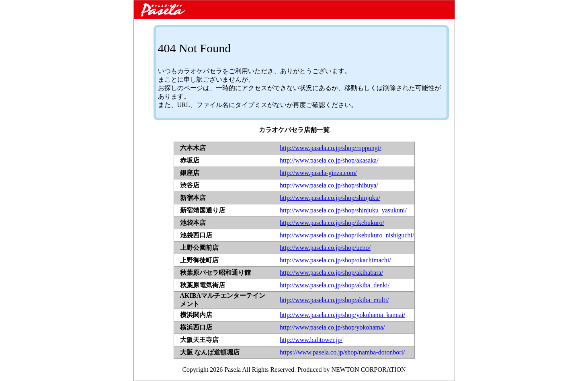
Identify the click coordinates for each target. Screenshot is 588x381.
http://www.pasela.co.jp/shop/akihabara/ (331, 273)
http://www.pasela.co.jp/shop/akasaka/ (329, 160)
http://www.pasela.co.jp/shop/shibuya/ (329, 185)
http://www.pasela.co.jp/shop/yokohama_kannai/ (342, 315)
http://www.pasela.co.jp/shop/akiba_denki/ (335, 285)
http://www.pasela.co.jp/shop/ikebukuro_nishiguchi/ (347, 235)
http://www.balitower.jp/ (311, 340)
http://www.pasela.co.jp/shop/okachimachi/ (335, 260)
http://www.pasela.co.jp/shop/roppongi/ (331, 148)
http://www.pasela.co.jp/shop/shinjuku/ (330, 198)
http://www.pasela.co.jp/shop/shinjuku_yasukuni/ (343, 210)
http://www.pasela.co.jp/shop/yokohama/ (332, 327)
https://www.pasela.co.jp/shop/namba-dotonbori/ (342, 352)
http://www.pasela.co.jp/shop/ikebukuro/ (332, 223)
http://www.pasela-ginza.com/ (318, 173)
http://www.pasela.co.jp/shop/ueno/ (325, 248)
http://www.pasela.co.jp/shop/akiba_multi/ (334, 300)
